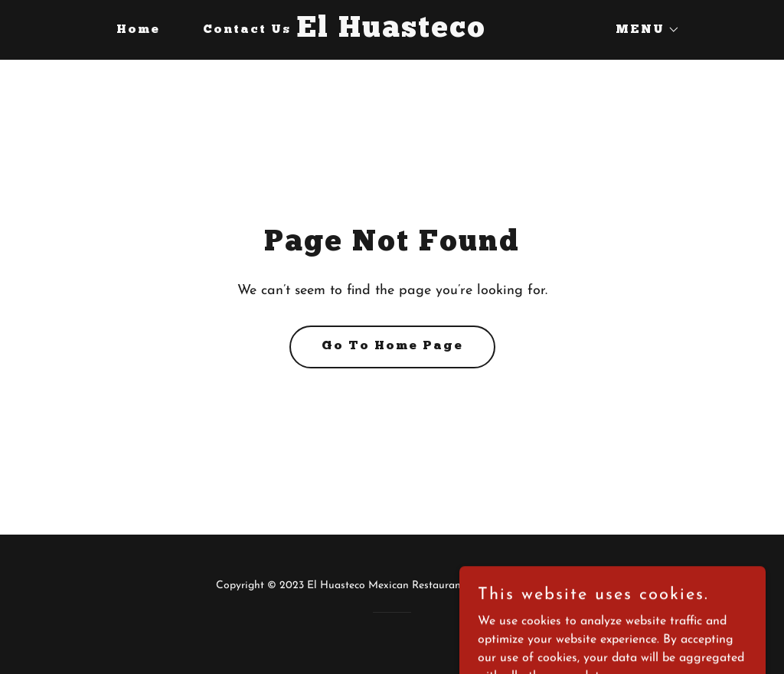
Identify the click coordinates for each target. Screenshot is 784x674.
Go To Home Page (392, 346)
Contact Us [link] (247, 30)
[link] (392, 34)
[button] (642, 30)
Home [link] (138, 30)
